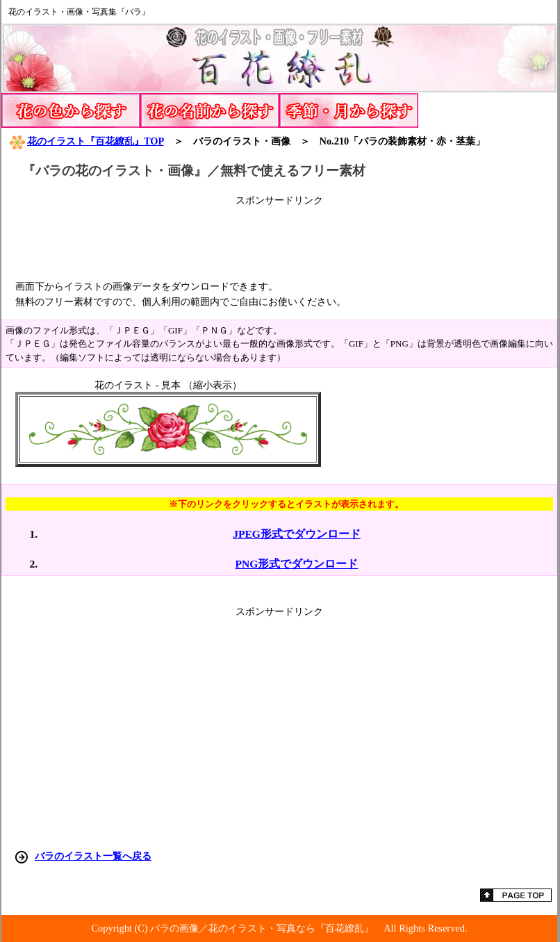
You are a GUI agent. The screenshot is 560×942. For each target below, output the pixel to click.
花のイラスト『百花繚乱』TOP (86, 141)
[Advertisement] (279, 238)
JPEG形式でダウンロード (297, 534)
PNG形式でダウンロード (297, 564)
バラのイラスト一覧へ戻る (93, 856)
